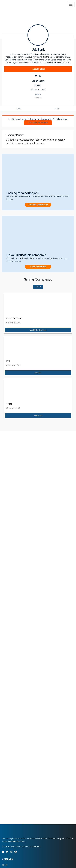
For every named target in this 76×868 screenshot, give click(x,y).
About (5, 865)
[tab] (13, 4)
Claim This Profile (38, 267)
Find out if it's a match (38, 123)
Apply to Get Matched (38, 205)
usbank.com (38, 81)
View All (38, 287)
